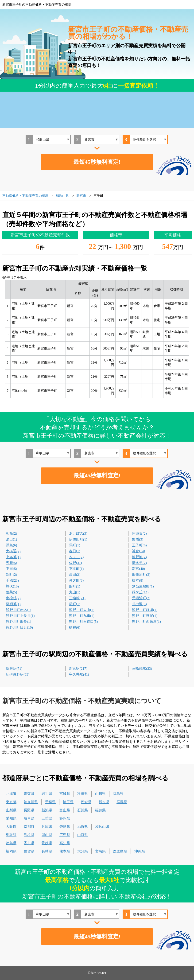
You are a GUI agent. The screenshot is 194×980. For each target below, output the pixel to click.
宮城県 (65, 794)
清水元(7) (139, 563)
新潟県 (47, 810)
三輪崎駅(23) (142, 669)
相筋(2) (12, 533)
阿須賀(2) (139, 533)
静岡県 (65, 818)
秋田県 (83, 794)
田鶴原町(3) (141, 575)
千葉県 (50, 802)
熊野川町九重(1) (82, 616)
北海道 (11, 794)
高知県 (65, 843)
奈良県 (65, 827)
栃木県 (104, 802)
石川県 (83, 810)
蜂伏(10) (12, 586)
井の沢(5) (139, 604)
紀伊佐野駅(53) (18, 674)
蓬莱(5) (12, 592)
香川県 (29, 843)
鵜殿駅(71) (14, 669)
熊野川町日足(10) (19, 627)
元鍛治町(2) (141, 598)
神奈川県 (31, 802)
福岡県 (11, 851)
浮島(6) (12, 545)
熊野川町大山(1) (82, 610)
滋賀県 (83, 827)
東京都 (11, 802)
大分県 (83, 851)
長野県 (29, 810)
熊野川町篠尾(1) (145, 616)
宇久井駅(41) (79, 674)
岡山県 (47, 835)
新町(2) (12, 575)
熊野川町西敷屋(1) (146, 622)
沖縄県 (140, 851)
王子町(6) (139, 545)
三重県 (47, 818)
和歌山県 (102, 827)
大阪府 (11, 827)
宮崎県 (100, 851)
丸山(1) (75, 592)
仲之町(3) (76, 580)
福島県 (118, 794)
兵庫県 (47, 827)
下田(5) (12, 569)
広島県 (65, 835)
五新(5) (12, 563)
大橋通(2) (13, 551)
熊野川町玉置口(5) (83, 622)
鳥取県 (11, 835)
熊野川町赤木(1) (19, 610)
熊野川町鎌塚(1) (145, 610)
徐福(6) (75, 627)
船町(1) (75, 586)
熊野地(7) (139, 557)
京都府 (29, 827)
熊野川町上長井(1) (20, 616)
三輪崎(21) (77, 598)
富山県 (65, 810)
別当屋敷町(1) (143, 586)
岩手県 (47, 794)
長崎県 (47, 851)
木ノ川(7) (76, 557)
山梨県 (11, 810)
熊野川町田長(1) (19, 622)
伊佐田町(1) (78, 539)
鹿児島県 (120, 851)
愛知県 (11, 818)
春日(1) (75, 551)
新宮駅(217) (78, 669)
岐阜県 (29, 818)
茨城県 (86, 802)
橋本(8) (138, 580)
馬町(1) (75, 545)
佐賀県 (29, 851)
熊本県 (65, 851)
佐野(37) (76, 563)
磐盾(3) (138, 539)
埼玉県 (68, 802)
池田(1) (12, 539)
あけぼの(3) (78, 533)
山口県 (83, 835)
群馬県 (122, 802)
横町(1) (75, 604)
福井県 (100, 810)
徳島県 (11, 843)
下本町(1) (76, 569)
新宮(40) (138, 569)
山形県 (100, 794)
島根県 (29, 835)
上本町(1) (13, 557)
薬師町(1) (13, 604)
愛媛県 (47, 843)
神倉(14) (138, 551)
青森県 (29, 794)
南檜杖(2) (13, 598)
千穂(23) (12, 580)
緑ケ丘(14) (140, 592)
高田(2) (75, 575)
